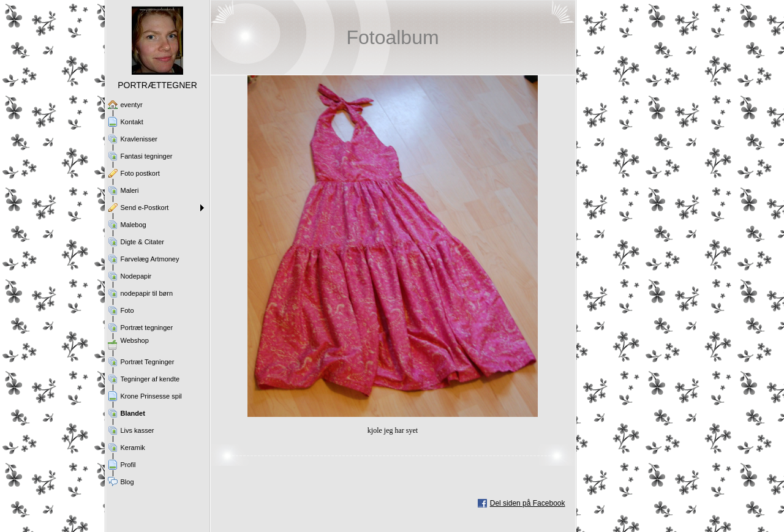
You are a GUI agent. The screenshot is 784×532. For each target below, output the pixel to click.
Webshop (135, 340)
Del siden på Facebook (528, 503)
